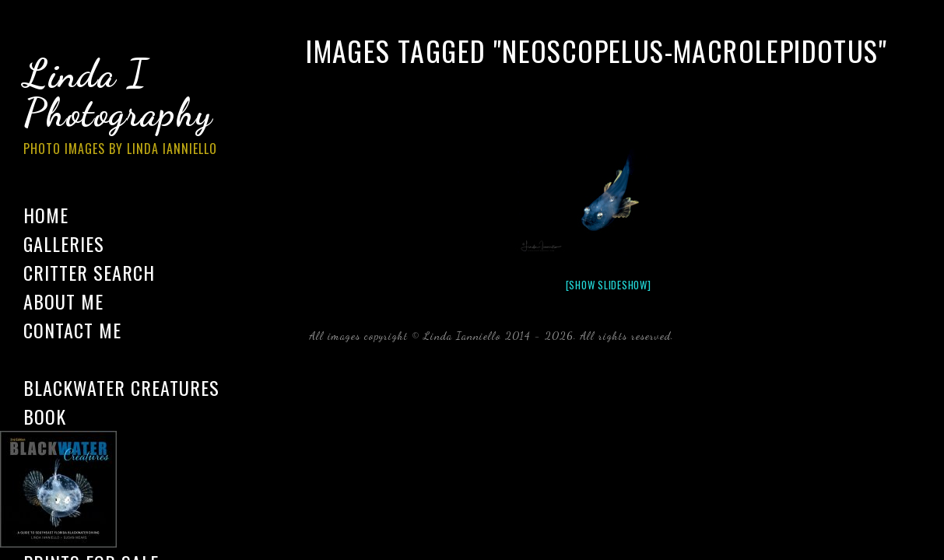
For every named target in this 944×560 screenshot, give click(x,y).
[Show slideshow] (609, 285)
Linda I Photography (132, 108)
